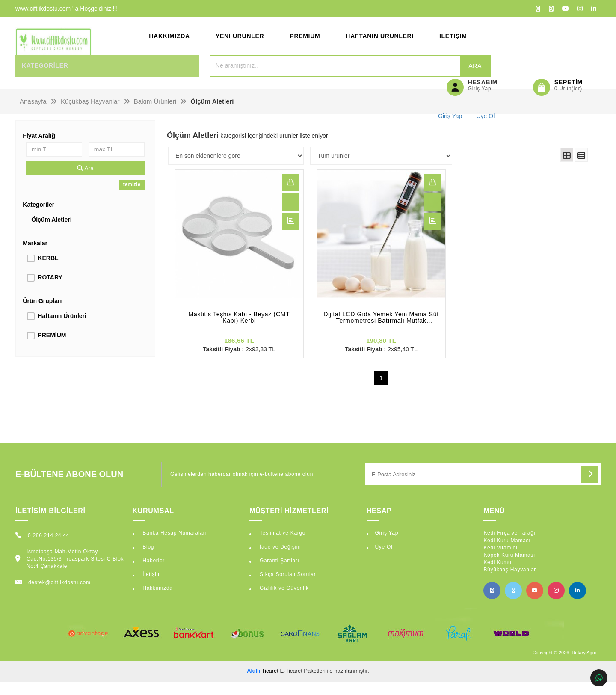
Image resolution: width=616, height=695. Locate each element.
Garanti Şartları (279, 574)
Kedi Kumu (497, 576)
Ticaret (263, 684)
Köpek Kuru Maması (509, 568)
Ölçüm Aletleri (51, 233)
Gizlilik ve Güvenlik (283, 601)
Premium (305, 43)
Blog (147, 560)
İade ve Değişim (280, 560)
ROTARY (50, 291)
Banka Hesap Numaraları (174, 546)
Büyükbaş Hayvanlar (510, 583)
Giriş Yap (386, 546)
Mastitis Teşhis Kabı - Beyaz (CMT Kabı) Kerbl (239, 331)
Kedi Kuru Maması (507, 554)
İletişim (453, 43)
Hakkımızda (169, 43)
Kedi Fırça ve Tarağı (509, 546)
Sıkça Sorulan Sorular (287, 588)
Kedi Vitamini (500, 561)
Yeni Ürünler (240, 43)
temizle (132, 198)
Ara (403, 79)
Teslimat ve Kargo (282, 546)
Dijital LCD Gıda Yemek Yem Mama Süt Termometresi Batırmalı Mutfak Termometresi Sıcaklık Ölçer (381, 331)
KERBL (48, 271)
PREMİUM (52, 348)
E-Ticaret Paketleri (303, 684)
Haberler (153, 574)
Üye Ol (384, 560)
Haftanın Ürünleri (380, 43)
